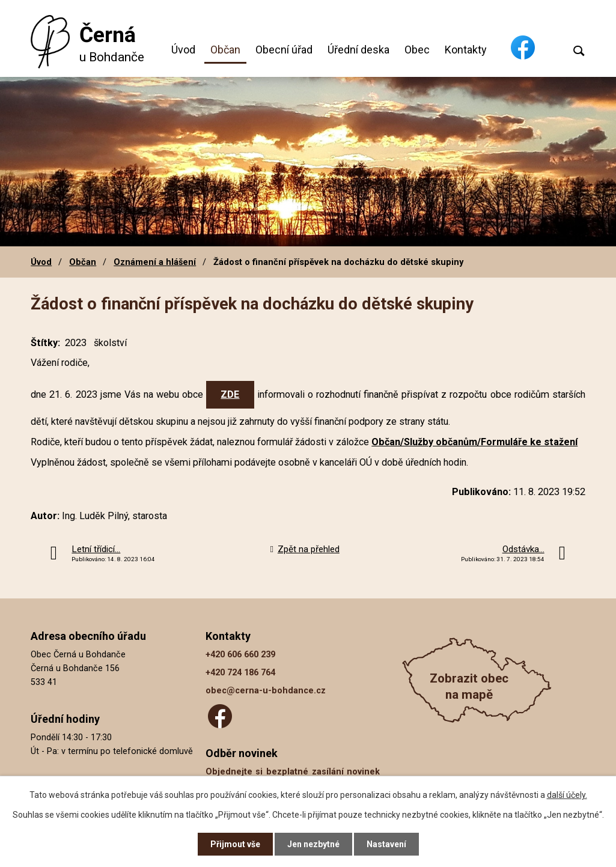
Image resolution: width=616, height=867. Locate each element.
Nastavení (386, 844)
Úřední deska (358, 50)
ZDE (230, 394)
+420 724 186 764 (240, 673)
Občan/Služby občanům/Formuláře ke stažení (474, 442)
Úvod (183, 50)
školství (110, 343)
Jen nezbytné (313, 844)
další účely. (567, 795)
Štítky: (45, 343)
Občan (225, 50)
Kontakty (466, 50)
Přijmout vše (235, 844)
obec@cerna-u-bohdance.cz (266, 691)
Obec (417, 50)
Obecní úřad (284, 50)
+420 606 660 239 (240, 655)
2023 (76, 343)
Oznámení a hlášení (155, 262)
